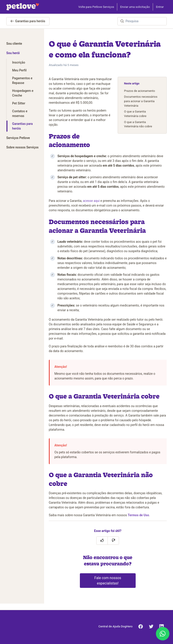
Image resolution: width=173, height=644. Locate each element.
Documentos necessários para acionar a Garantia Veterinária (141, 101)
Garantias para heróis (28, 21)
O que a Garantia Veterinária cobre (135, 114)
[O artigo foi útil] (102, 541)
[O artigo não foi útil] (113, 541)
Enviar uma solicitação (135, 7)
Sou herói (13, 53)
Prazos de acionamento (140, 91)
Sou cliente (14, 44)
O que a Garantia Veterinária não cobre (138, 124)
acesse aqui (91, 201)
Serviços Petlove (18, 138)
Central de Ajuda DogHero (116, 626)
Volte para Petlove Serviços (96, 7)
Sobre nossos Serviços (22, 147)
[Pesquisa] (142, 21)
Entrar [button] (160, 7)
